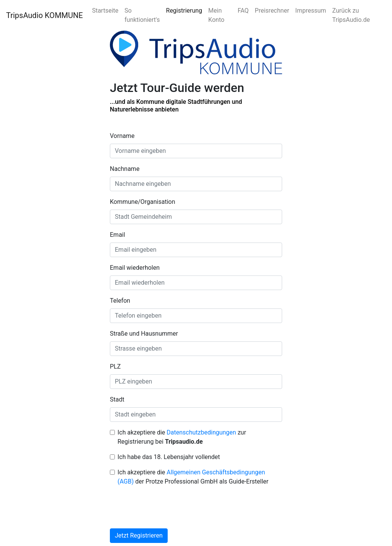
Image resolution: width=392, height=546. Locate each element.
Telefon (120, 301)
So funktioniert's (142, 15)
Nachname (125, 169)
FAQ (243, 11)
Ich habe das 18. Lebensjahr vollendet (169, 457)
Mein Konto (216, 15)
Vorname (122, 136)
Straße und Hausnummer (144, 334)
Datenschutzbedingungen (201, 432)
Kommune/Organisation (143, 202)
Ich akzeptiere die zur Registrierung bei (182, 437)
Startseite (105, 11)
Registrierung (184, 11)
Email (118, 235)
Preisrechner (272, 11)
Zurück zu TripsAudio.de (351, 15)
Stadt (117, 399)
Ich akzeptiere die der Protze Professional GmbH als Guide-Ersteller (193, 477)
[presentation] (168, 507)
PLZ (115, 366)
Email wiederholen (135, 268)
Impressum (311, 11)
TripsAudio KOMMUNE (44, 15)
